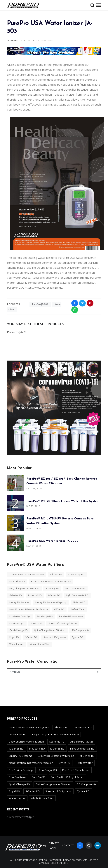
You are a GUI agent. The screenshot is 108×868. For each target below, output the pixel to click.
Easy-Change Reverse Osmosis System (51, 582)
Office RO (59, 609)
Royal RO (14, 637)
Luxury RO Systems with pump (51, 602)
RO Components (80, 630)
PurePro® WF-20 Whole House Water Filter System (63, 501)
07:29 (28, 41)
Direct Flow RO (17, 582)
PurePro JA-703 (40, 304)
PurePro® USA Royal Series (63, 623)
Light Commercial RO (77, 595)
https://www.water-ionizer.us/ (44, 287)
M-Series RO (79, 602)
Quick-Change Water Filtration (50, 630)
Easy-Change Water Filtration (24, 589)
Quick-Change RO (19, 630)
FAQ (44, 845)
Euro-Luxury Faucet (75, 589)
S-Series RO (31, 637)
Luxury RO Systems (19, 602)
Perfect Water (78, 609)
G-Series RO (16, 595)
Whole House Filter (40, 644)
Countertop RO (76, 575)
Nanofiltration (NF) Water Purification (29, 609)
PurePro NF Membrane (71, 616)
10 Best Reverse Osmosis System (27, 575)
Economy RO (52, 589)
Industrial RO (35, 595)
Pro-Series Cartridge (20, 616)
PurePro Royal (17, 623)
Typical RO (78, 637)
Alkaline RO (56, 575)
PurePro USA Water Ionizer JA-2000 (52, 541)
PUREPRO (13, 41)
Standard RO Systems (55, 637)
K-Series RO (54, 595)
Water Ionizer (16, 644)
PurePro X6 (36, 623)
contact (68, 845)
